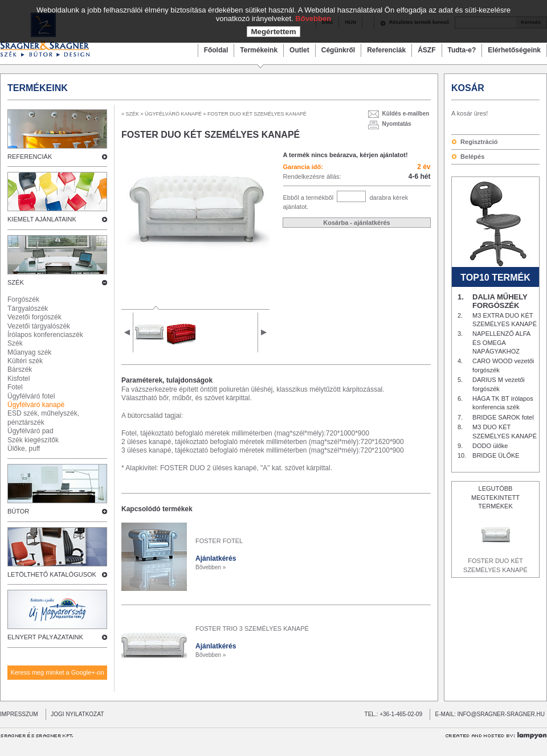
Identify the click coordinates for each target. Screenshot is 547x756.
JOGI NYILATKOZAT (75, 714)
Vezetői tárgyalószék (39, 326)
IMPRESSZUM (19, 714)
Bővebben (313, 19)
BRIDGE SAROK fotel (503, 417)
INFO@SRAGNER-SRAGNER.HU (501, 714)
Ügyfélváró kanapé (36, 405)
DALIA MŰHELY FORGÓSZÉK (500, 301)
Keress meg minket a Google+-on (57, 672)
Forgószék (23, 299)
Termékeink (259, 50)
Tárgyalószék (28, 309)
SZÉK (133, 114)
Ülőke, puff (24, 449)
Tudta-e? (462, 50)
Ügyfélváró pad (30, 431)
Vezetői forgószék (34, 317)
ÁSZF (426, 50)
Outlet (299, 50)
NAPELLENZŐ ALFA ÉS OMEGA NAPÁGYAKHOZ (501, 342)
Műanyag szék (29, 352)
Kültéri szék (25, 361)
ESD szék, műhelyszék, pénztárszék (43, 418)
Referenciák (386, 50)
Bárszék (20, 369)
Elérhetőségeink (514, 50)
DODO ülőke (490, 446)
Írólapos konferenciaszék (45, 335)
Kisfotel (19, 379)
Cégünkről (338, 50)
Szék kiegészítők (33, 440)
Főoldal (216, 50)
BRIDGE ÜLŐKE (496, 455)
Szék (15, 343)
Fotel (15, 387)
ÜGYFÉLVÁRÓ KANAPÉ (174, 114)
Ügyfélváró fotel (31, 396)
